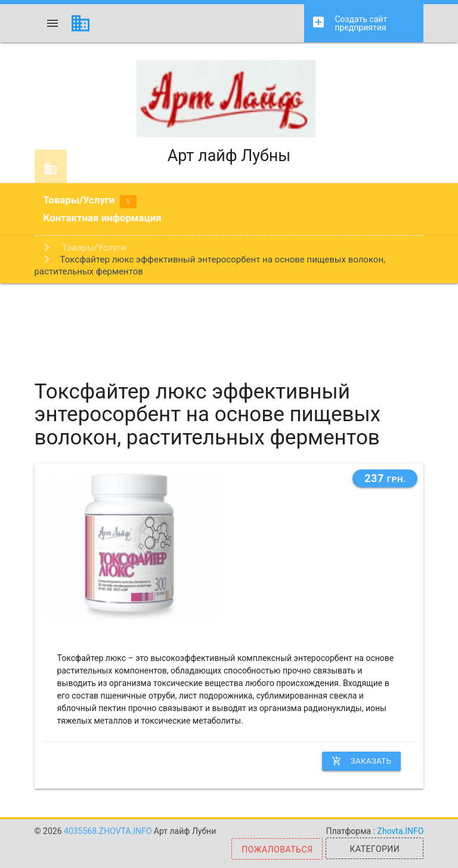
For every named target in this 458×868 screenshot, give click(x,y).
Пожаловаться (277, 850)
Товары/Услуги (90, 201)
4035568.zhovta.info (109, 831)
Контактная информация (103, 218)
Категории (375, 849)
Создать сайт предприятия (349, 24)
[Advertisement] (229, 322)
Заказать (361, 761)
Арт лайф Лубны (229, 113)
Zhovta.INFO (401, 831)
